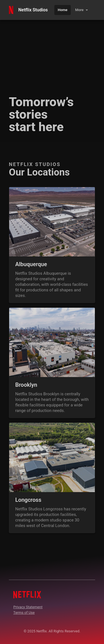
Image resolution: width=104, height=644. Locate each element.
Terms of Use (24, 613)
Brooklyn (26, 385)
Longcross (28, 500)
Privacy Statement (28, 607)
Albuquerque (31, 264)
